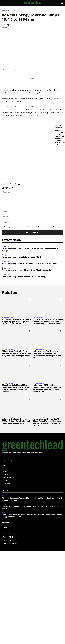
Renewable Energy (9, 10)
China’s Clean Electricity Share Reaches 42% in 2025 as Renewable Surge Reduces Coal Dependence (17, 354)
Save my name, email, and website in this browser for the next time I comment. (29, 227)
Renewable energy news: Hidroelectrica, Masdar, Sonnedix (27, 270)
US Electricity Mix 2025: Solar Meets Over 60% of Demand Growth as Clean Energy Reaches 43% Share (48, 322)
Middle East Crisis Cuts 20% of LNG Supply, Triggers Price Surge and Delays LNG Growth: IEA (16, 322)
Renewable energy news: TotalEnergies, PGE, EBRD (23, 257)
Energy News (6, 246)
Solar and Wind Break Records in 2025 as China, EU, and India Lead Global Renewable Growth (16, 421)
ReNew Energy (15, 184)
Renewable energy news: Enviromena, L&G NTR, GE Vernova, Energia (30, 264)
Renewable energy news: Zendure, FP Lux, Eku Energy (24, 277)
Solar (4, 495)
